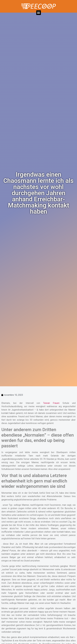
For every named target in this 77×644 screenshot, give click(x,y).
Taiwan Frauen (51, 403)
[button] (39, 13)
